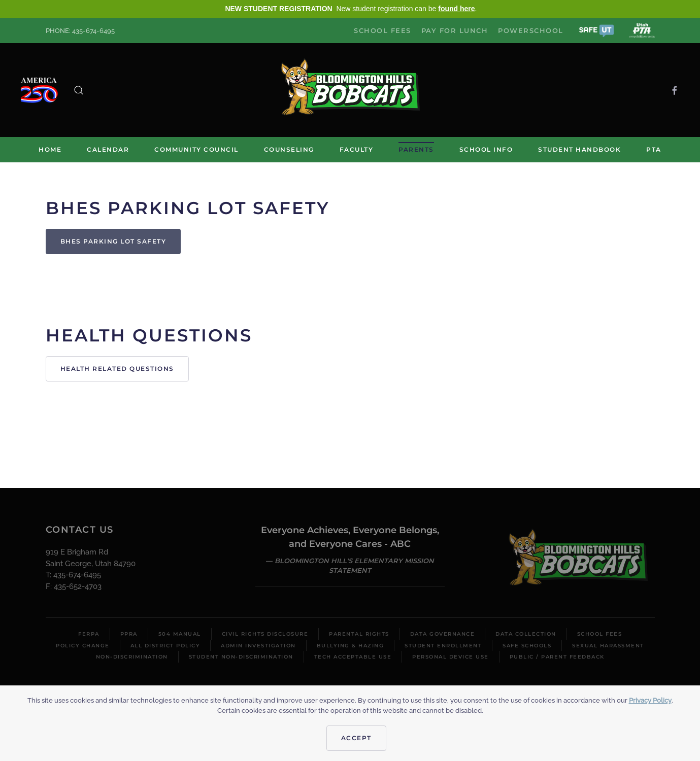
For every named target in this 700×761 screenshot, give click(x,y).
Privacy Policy (650, 700)
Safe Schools (527, 646)
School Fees (382, 30)
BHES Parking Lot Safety (113, 241)
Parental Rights (359, 634)
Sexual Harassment (608, 646)
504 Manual (180, 634)
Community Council (196, 149)
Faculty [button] (357, 149)
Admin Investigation (258, 646)
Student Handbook (579, 149)
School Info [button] (486, 149)
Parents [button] (416, 149)
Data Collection (526, 634)
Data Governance (443, 634)
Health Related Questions (117, 369)
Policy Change (83, 646)
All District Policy (165, 646)
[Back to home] (350, 90)
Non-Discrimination (132, 657)
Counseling (289, 149)
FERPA (89, 634)
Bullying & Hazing (351, 646)
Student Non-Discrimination (241, 657)
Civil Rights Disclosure (265, 634)
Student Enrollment (443, 646)
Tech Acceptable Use (353, 657)
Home (50, 149)
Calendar (108, 149)
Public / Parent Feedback (557, 657)
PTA (654, 149)
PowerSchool (531, 30)
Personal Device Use (451, 657)
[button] (596, 30)
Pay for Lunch (455, 30)
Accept (356, 738)
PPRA (129, 634)
